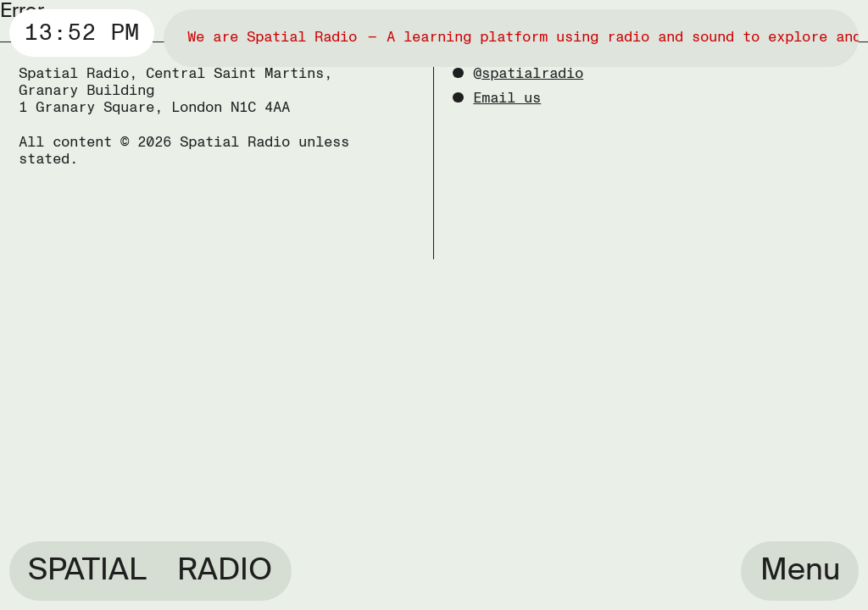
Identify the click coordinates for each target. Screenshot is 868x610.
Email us (507, 98)
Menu (800, 569)
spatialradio (532, 73)
